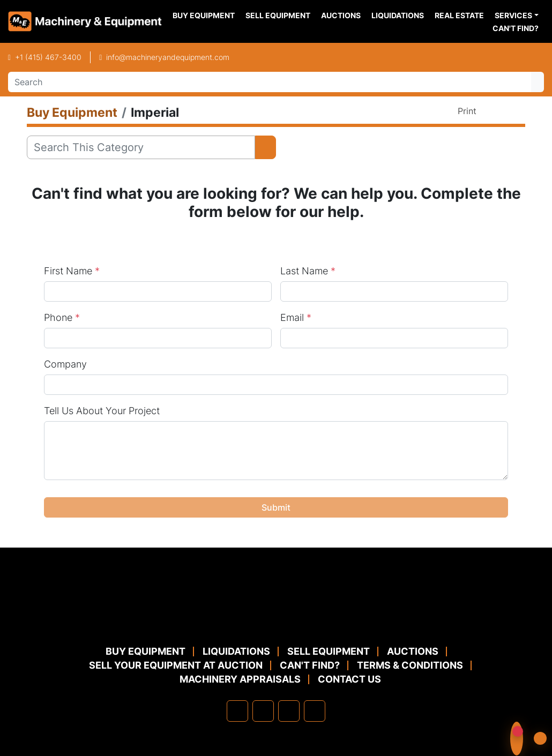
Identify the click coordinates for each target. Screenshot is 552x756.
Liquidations (398, 15)
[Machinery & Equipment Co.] (276, 618)
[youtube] (315, 711)
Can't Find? (516, 28)
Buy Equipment (204, 15)
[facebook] (237, 711)
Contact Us (349, 679)
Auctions (341, 15)
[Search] (270, 82)
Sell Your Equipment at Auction (176, 665)
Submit (276, 507)
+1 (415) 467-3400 (48, 57)
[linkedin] (263, 711)
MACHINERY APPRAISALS (240, 679)
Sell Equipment (278, 15)
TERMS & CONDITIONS (410, 665)
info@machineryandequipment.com (168, 57)
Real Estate (459, 15)
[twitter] (289, 711)
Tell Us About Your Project (102, 411)
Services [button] (513, 15)
